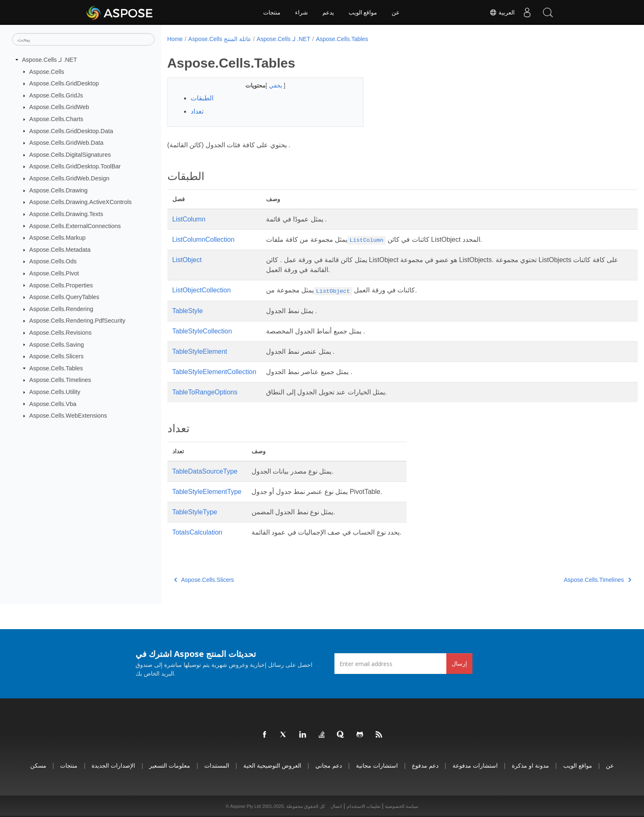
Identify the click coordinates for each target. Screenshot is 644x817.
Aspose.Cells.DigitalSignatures (70, 155)
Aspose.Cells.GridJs (56, 95)
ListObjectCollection (202, 290)
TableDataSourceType (205, 471)
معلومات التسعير (170, 765)
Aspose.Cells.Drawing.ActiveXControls (81, 202)
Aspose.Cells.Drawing (59, 190)
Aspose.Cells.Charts (56, 119)
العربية (502, 12)
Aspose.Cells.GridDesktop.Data (71, 131)
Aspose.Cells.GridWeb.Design (69, 178)
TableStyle (188, 311)
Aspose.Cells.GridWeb (59, 107)
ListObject (187, 260)
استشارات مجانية (377, 765)
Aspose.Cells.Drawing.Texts (66, 214)
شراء (301, 12)
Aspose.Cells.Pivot (54, 273)
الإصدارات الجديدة (113, 765)
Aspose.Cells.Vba (53, 404)
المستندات (217, 765)
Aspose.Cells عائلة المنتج (219, 39)
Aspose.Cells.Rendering (61, 309)
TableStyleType (195, 512)
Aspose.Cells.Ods (53, 261)
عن (396, 12)
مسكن (38, 765)
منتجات (272, 12)
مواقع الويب (363, 12)
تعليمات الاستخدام (364, 806)
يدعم (328, 12)
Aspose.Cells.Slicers (57, 356)
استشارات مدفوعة (475, 765)
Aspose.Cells (47, 71)
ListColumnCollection (203, 240)
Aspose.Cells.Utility (55, 392)
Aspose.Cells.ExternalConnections (75, 226)
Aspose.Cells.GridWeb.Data (67, 143)
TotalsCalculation (197, 532)
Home (175, 39)
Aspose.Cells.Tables (56, 368)
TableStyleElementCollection (214, 372)
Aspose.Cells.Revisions (61, 333)
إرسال (459, 663)
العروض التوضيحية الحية (272, 765)
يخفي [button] (269, 85)
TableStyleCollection (202, 331)
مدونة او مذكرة (530, 765)
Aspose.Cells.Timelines (60, 380)
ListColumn (189, 219)
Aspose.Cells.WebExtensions (68, 416)
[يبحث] (83, 39)
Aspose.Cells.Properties (61, 285)
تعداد (197, 111)
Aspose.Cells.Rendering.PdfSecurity (77, 321)
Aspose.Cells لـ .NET (50, 60)
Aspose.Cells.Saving (57, 344)
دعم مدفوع (425, 765)
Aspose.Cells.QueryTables (64, 297)
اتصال (336, 806)
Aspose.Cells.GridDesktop (64, 83)
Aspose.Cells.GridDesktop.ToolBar (75, 166)
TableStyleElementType (207, 492)
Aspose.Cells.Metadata (60, 250)
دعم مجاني (329, 765)
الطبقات (202, 98)
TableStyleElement (200, 351)
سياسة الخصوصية (402, 806)
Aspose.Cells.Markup (58, 238)
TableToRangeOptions (205, 392)
